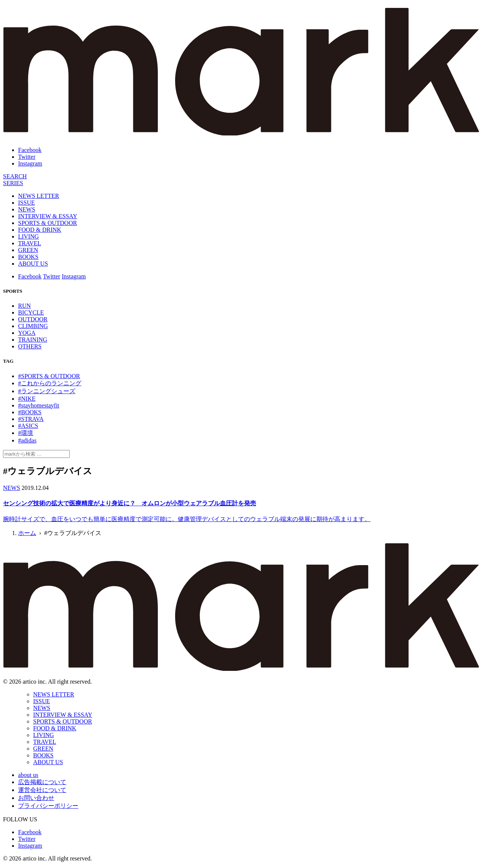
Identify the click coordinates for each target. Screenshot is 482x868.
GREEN (28, 250)
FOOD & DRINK (40, 230)
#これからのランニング (50, 383)
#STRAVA (31, 419)
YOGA (27, 333)
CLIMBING (33, 326)
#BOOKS (30, 412)
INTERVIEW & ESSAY (48, 216)
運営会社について (42, 790)
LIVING (28, 236)
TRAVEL (30, 243)
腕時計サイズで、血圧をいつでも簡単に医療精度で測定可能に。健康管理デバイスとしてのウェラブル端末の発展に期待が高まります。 (187, 519)
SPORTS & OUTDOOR (47, 223)
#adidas (27, 440)
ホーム (27, 533)
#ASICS (28, 426)
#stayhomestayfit (39, 405)
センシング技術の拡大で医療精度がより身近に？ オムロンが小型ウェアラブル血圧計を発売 (130, 503)
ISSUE (26, 203)
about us (28, 775)
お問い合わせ (36, 798)
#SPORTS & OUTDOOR (49, 376)
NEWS (27, 209)
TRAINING (33, 340)
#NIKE (27, 399)
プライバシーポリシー (48, 806)
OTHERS (30, 346)
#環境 (26, 433)
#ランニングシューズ (47, 391)
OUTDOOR (33, 319)
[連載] (13, 183)
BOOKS (28, 257)
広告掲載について (42, 782)
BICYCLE (31, 312)
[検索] (15, 176)
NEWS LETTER (39, 196)
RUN (24, 306)
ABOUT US (33, 264)
